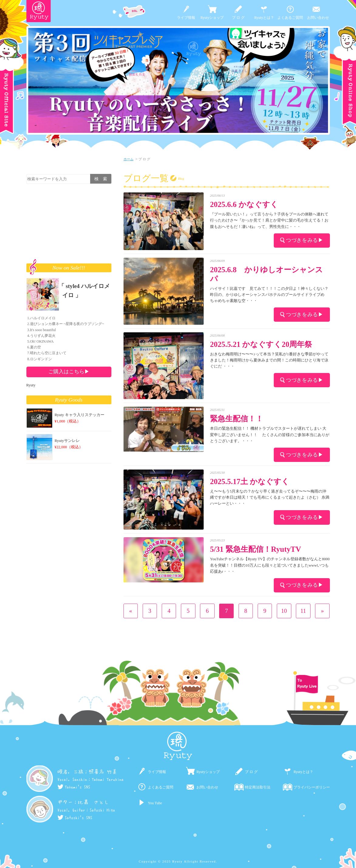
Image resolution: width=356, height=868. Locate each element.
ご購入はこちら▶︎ (69, 371)
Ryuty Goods (69, 400)
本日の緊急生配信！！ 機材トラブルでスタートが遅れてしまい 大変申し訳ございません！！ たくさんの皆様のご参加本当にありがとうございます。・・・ (270, 435)
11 (303, 611)
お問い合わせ (318, 18)
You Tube (155, 803)
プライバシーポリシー (312, 787)
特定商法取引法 (258, 787)
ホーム (129, 159)
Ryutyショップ (212, 18)
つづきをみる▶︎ (302, 240)
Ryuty (31, 385)
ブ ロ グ (238, 18)
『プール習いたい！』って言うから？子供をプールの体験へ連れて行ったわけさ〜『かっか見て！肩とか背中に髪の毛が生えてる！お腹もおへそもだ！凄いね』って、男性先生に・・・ (269, 220)
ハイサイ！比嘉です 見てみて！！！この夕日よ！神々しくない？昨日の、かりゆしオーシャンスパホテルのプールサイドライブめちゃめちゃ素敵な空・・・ (269, 295)
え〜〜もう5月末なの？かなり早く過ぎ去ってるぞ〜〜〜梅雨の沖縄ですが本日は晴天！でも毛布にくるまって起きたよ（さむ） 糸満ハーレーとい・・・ (270, 497)
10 (284, 611)
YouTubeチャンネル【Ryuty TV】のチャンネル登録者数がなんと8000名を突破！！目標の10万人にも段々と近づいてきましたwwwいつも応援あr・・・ (270, 565)
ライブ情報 (186, 18)
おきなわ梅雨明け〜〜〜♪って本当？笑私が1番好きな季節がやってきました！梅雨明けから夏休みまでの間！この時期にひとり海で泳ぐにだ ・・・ (269, 360)
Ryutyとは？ (264, 18)
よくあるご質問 (290, 18)
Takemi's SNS (74, 787)
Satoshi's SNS (75, 818)
